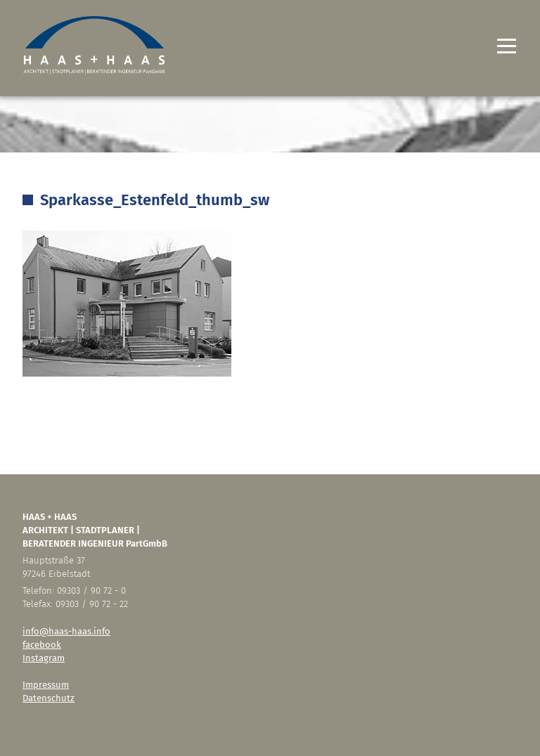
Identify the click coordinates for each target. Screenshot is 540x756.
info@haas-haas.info (66, 631)
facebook (42, 645)
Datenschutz (49, 698)
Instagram (44, 658)
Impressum (46, 685)
